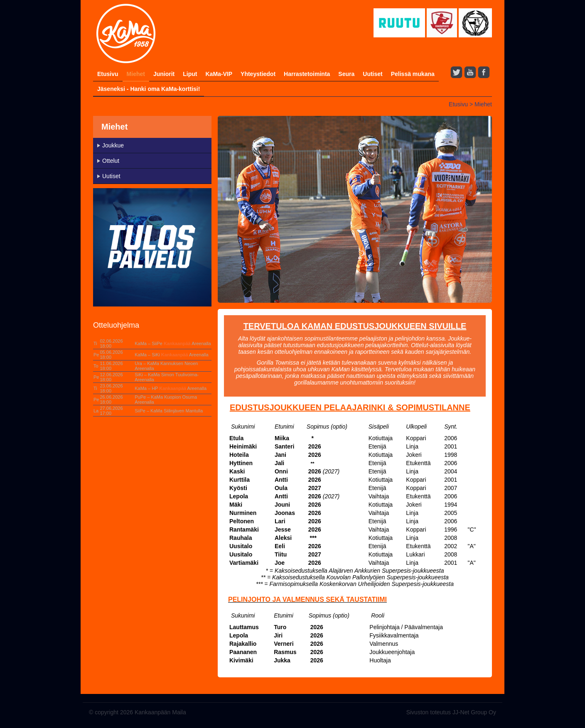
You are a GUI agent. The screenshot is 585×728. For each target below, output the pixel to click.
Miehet (136, 74)
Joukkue (113, 145)
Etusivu (108, 74)
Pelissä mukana (413, 74)
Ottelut (111, 161)
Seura (346, 74)
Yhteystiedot (258, 74)
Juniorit (164, 74)
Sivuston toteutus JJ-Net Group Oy (451, 712)
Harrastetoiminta (307, 74)
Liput (190, 74)
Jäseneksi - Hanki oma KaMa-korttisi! (149, 89)
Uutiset (372, 74)
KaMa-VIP (219, 74)
